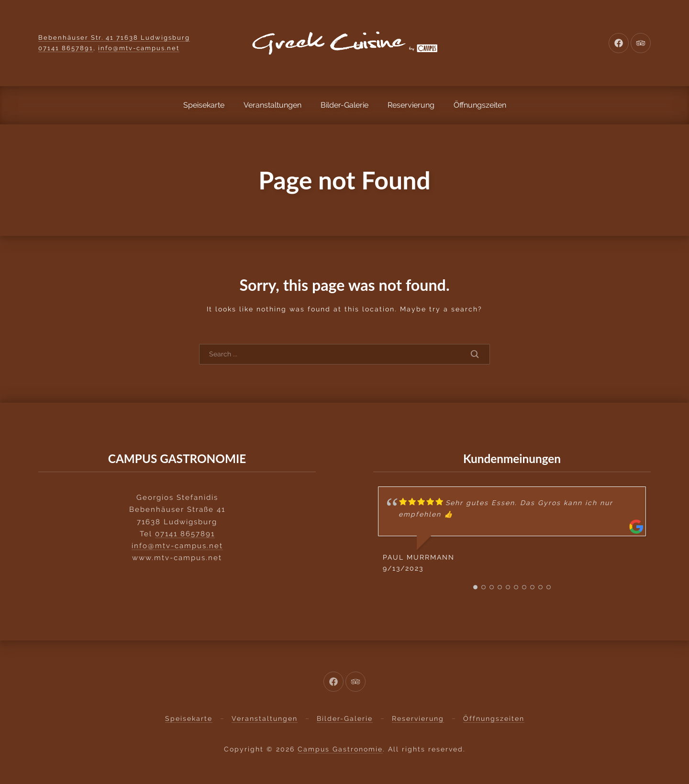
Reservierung (411, 105)
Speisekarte (204, 105)
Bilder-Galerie (344, 105)
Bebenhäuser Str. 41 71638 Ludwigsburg (114, 38)
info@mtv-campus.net (139, 48)
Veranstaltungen (272, 105)
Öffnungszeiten (480, 105)
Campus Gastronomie (340, 749)
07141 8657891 (66, 48)
